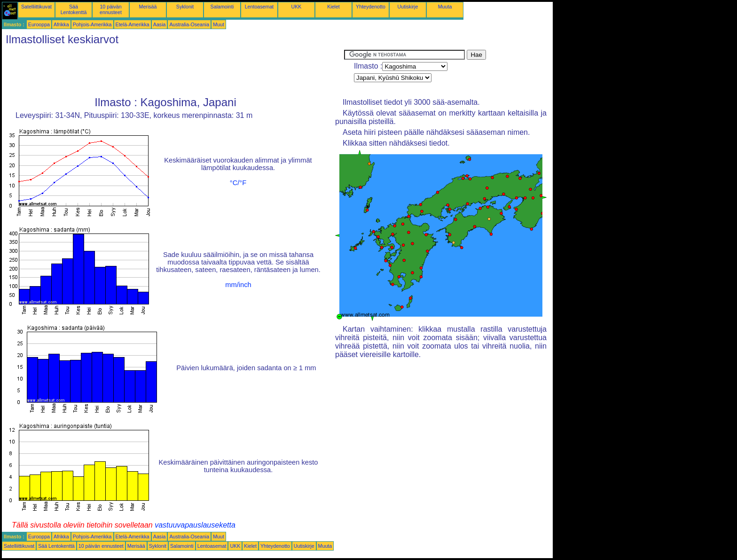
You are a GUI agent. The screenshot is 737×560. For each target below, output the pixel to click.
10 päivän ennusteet (111, 9)
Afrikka (61, 24)
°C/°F (238, 183)
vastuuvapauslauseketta (195, 525)
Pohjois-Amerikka (92, 24)
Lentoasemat (259, 7)
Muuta (445, 7)
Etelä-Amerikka (133, 24)
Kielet (333, 7)
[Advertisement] (173, 71)
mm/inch (238, 285)
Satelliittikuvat (36, 7)
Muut (219, 24)
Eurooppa (39, 24)
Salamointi (222, 7)
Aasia (160, 24)
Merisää (148, 7)
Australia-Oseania (189, 24)
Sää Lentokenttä (74, 9)
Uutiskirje (408, 7)
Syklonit (185, 7)
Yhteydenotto (371, 7)
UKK (297, 7)
